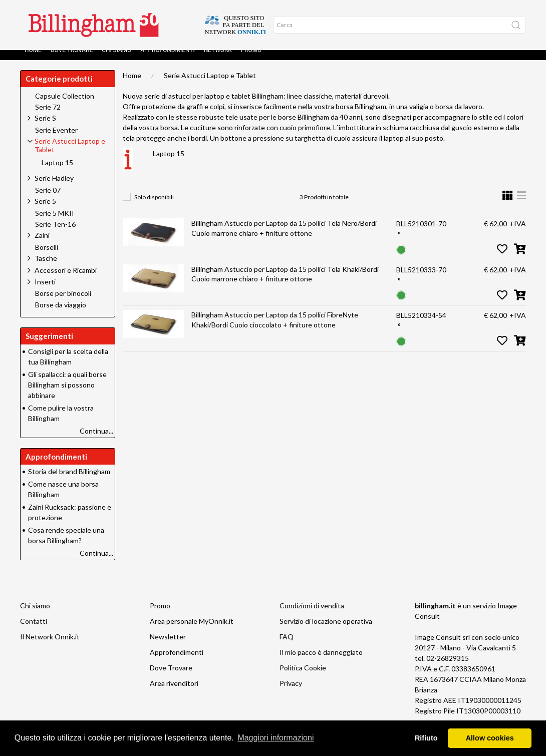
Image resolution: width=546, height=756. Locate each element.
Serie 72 (48, 117)
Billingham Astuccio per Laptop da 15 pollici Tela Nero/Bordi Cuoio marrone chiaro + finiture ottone (284, 238)
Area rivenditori (174, 693)
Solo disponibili (154, 207)
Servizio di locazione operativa (326, 631)
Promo (251, 60)
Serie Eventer (56, 140)
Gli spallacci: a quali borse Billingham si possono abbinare (67, 395)
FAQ (287, 647)
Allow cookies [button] (490, 738)
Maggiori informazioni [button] (276, 738)
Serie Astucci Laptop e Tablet (210, 85)
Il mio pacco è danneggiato (321, 662)
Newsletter (168, 647)
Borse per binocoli (63, 303)
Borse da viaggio (61, 315)
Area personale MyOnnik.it (192, 631)
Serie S (45, 128)
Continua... (96, 441)
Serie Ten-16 (55, 234)
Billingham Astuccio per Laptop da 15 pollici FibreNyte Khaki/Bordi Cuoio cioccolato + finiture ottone (275, 330)
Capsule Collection (65, 106)
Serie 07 (48, 200)
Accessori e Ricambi (66, 280)
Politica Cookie (303, 678)
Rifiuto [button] (426, 738)
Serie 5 (45, 211)
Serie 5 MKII (55, 223)
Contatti (34, 631)
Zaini (42, 245)
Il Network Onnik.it (50, 647)
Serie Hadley (54, 188)
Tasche (46, 268)
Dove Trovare (72, 60)
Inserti (45, 292)
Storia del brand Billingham (69, 481)
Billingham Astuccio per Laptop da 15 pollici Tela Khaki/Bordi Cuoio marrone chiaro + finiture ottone (285, 284)
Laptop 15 (169, 163)
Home (33, 60)
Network (218, 60)
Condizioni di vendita (312, 616)
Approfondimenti (167, 60)
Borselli (47, 257)
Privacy (291, 693)
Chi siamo (116, 60)
